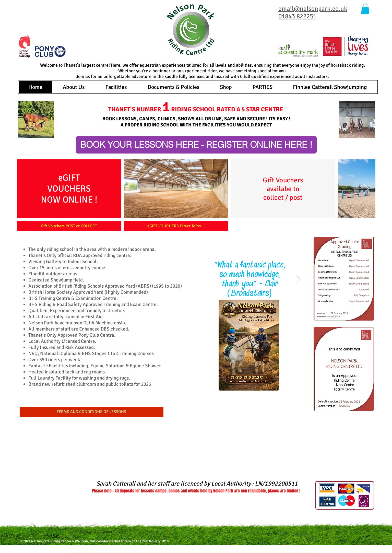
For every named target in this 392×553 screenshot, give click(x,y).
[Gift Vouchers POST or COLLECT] (69, 226)
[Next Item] (367, 189)
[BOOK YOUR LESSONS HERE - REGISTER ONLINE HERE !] (196, 145)
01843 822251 (297, 16)
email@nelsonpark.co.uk (313, 9)
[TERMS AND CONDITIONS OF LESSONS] (92, 412)
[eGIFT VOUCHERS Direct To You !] (176, 226)
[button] (365, 9)
